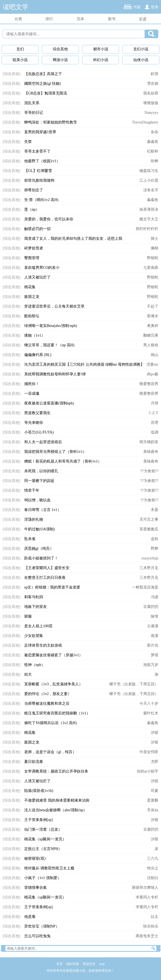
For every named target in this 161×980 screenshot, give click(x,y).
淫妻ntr (152, 364)
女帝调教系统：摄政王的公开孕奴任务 (56, 771)
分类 (18, 19)
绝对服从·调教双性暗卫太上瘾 (49, 868)
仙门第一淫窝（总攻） (43, 829)
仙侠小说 (141, 60)
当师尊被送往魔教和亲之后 (47, 704)
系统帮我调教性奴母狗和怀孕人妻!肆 (55, 374)
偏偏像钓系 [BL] (38, 355)
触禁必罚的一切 (37, 229)
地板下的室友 (36, 607)
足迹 (143, 19)
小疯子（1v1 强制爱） (43, 878)
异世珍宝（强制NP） (42, 926)
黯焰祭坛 (32, 316)
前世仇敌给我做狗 (39, 180)
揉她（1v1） (35, 335)
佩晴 (155, 248)
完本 (80, 19)
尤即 (155, 762)
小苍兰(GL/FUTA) (39, 432)
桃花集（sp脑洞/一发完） (45, 839)
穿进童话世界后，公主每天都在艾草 (54, 306)
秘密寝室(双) (35, 859)
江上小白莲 (149, 180)
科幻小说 (101, 60)
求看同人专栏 (147, 897)
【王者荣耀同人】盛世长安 (47, 568)
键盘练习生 (149, 171)
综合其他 (60, 49)
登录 (155, 7)
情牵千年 (32, 490)
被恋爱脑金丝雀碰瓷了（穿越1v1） (53, 655)
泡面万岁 (151, 665)
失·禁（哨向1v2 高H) (41, 200)
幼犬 (28, 674)
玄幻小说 (141, 49)
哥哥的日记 (34, 113)
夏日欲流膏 (34, 762)
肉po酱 (153, 374)
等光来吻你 (34, 423)
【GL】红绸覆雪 (38, 171)
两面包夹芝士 (147, 936)
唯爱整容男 (149, 384)
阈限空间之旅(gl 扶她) (43, 84)
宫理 (155, 423)
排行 (49, 19)
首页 (59, 964)
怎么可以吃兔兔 (37, 936)
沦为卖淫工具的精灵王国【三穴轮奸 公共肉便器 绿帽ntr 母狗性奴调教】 (84, 364)
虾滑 (155, 74)
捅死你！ (32, 384)
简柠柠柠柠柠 (147, 229)
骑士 (155, 239)
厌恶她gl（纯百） (39, 549)
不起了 (153, 306)
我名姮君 (151, 93)
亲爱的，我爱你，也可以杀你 (49, 219)
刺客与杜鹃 (34, 597)
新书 (112, 19)
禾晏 (155, 510)
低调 (155, 432)
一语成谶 (32, 394)
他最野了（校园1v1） (42, 161)
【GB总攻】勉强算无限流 (46, 93)
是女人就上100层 (38, 626)
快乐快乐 (151, 926)
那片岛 (153, 645)
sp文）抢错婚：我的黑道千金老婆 (52, 587)
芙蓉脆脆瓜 (149, 529)
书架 (137, 7)
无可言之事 (149, 519)
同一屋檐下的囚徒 (39, 481)
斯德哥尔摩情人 (145, 888)
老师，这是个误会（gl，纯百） (50, 752)
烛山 (155, 355)
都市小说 (101, 49)
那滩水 (153, 316)
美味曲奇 (151, 452)
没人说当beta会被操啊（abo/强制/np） (56, 810)
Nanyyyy (151, 113)
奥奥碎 (153, 326)
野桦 (155, 549)
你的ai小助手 (148, 771)
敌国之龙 (32, 297)
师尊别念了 (34, 190)
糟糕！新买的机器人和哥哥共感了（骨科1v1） (63, 461)
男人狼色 (151, 345)
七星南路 (151, 268)
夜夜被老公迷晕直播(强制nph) (49, 403)
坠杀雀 (30, 539)
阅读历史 (89, 964)
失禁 (28, 142)
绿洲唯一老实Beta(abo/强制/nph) (51, 326)
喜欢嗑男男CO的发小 (42, 268)
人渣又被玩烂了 (37, 277)
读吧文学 (16, 7)
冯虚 (155, 597)
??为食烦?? (149, 471)
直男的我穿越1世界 (40, 132)
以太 (155, 917)
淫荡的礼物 (34, 519)
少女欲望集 (34, 636)
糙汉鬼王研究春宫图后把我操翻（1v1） (57, 713)
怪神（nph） (35, 665)
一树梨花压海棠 (145, 587)
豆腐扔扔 (151, 607)
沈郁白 (153, 878)
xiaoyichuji (150, 558)
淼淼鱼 (153, 142)
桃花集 (30, 287)
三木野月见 (149, 568)
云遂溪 (153, 626)
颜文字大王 (149, 219)
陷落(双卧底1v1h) (39, 791)
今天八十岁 (149, 704)
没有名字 (151, 190)
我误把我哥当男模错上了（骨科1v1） (55, 452)
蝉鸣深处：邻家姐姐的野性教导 (51, 122)
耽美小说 (20, 60)
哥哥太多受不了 (37, 151)
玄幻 (20, 49)
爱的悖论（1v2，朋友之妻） (48, 694)
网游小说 (60, 60)
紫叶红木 (151, 713)
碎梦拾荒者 (34, 248)
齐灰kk (153, 810)
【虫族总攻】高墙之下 (43, 74)
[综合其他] (11, 74)
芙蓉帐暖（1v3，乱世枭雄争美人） (53, 684)
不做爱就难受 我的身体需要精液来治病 (57, 800)
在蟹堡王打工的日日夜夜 (45, 578)
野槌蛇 (153, 258)
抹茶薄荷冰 (149, 209)
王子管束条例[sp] (38, 820)
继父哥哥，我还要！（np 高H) (49, 345)
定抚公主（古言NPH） (43, 849)
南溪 (155, 636)
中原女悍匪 (149, 752)
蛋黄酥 (153, 800)
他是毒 (30, 917)
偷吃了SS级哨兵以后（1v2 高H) (50, 723)
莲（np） (32, 209)
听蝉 (155, 161)
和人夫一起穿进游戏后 (43, 442)
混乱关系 (32, 103)
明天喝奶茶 (149, 442)
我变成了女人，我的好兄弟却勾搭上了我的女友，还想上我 (73, 239)
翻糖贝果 (151, 335)
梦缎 (155, 655)
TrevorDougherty (145, 122)
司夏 (155, 791)
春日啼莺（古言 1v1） (43, 510)
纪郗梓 (153, 151)
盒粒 (155, 539)
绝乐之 (153, 868)
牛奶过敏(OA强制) (40, 529)
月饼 (155, 403)
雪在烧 (153, 84)
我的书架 (73, 964)
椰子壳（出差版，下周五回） (134, 684)
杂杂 (155, 132)
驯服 (28, 616)
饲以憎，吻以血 (37, 500)
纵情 (155, 616)
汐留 (155, 733)
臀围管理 (32, 258)
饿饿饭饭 (151, 103)
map (102, 964)
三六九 (153, 859)
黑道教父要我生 (37, 413)
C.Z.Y (154, 413)
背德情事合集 (36, 888)
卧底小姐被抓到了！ (41, 558)
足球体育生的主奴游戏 (43, 645)
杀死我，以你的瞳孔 (41, 471)
